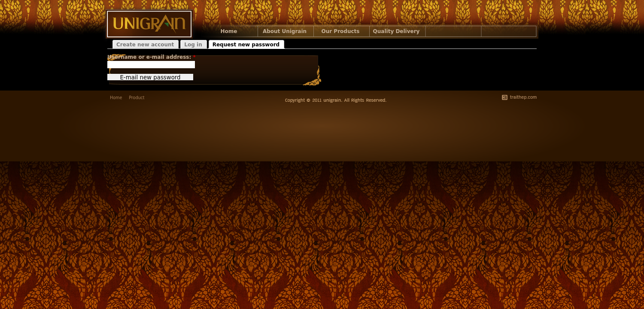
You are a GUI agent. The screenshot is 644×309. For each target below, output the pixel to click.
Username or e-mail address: (152, 57)
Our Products (341, 31)
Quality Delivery (396, 31)
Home (229, 31)
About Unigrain (285, 31)
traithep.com (519, 97)
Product (137, 98)
